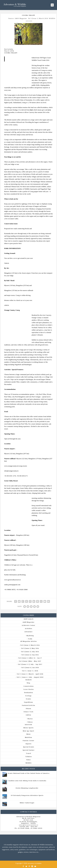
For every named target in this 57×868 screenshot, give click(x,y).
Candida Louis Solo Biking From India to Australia (27, 781)
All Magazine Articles (29, 641)
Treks (30, 639)
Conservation (28, 686)
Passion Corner (28, 741)
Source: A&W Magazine (18, 18)
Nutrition (28, 737)
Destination (29, 693)
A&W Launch (29, 619)
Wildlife (52, 18)
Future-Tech (28, 712)
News (29, 734)
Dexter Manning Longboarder (27, 788)
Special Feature (28, 750)
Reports (29, 744)
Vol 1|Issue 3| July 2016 (30, 652)
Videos (30, 722)
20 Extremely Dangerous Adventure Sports (27, 795)
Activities (29, 628)
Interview (28, 725)
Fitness (28, 709)
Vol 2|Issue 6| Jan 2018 (30, 668)
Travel (28, 753)
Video (29, 760)
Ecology (28, 696)
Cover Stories (28, 689)
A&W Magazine (28, 622)
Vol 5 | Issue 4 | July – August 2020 (30, 677)
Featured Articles (28, 705)
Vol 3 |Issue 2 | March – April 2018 (30, 674)
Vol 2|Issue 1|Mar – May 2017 (30, 661)
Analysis (29, 680)
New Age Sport (28, 731)
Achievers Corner (28, 625)
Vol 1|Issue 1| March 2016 (38, 18)
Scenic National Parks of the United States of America (29, 773)
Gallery (28, 715)
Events (28, 699)
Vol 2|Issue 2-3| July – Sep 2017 (30, 664)
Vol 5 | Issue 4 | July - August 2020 (35, 782)
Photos (30, 719)
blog (28, 683)
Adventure (28, 632)
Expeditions (28, 702)
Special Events (29, 747)
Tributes (29, 757)
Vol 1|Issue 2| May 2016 (30, 648)
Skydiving (30, 636)
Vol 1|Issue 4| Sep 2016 (30, 655)
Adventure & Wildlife (35, 863)
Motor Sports (28, 728)
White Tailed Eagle (27, 803)
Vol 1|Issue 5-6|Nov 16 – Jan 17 (30, 658)
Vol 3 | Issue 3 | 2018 (30, 671)
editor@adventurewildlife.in (29, 825)
